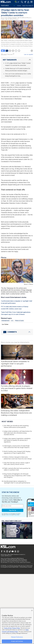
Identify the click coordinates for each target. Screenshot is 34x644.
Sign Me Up (13, 557)
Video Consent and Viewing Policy (15, 631)
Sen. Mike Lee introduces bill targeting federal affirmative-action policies (16, 473)
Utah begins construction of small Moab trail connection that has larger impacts (17, 493)
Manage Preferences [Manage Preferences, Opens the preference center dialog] (17, 637)
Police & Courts (19, 344)
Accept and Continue (17, 641)
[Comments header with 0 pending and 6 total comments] (17, 356)
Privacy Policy (16, 628)
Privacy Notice (16, 561)
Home (19, 6)
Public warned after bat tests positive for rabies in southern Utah (17, 515)
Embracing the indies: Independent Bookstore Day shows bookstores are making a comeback (16, 437)
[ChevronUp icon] (30, 60)
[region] (17, 626)
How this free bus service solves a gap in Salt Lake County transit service (17, 510)
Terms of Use (9, 561)
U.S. (12, 344)
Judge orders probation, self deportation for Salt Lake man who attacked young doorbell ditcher (18, 479)
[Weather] (17, 2)
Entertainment (5, 344)
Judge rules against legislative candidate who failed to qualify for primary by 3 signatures (17, 486)
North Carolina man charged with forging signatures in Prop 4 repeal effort (17, 498)
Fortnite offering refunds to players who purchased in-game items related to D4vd (17, 412)
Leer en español (29, 55)
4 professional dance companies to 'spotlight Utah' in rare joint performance (15, 387)
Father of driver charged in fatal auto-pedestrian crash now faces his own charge (18, 504)
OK (32, 610)
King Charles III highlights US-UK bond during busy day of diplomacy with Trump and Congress (17, 522)
